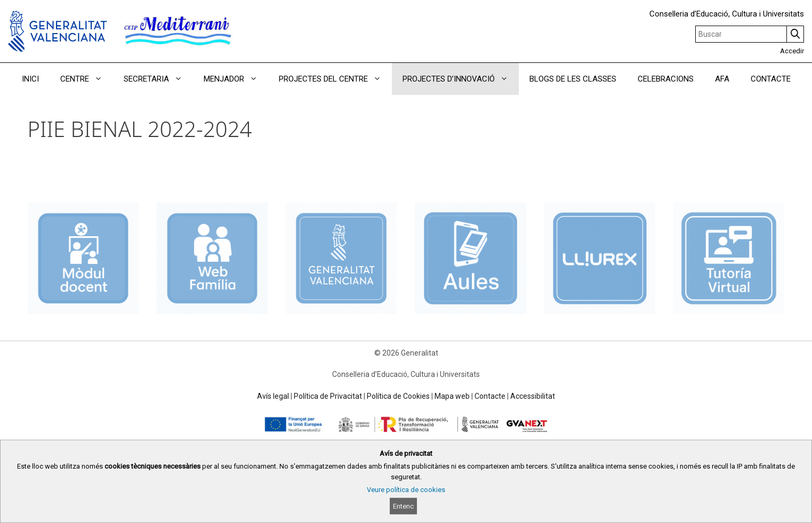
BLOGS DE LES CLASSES (573, 79)
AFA (722, 79)
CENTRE (87, 79)
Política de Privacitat (328, 396)
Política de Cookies (398, 396)
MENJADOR (236, 79)
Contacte (490, 396)
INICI (30, 79)
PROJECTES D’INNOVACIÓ (461, 79)
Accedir (792, 51)
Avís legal (273, 396)
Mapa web (452, 396)
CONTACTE (771, 79)
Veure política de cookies (406, 490)
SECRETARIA (158, 79)
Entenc (403, 506)
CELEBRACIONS (666, 79)
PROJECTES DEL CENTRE (335, 79)
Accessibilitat (533, 396)
